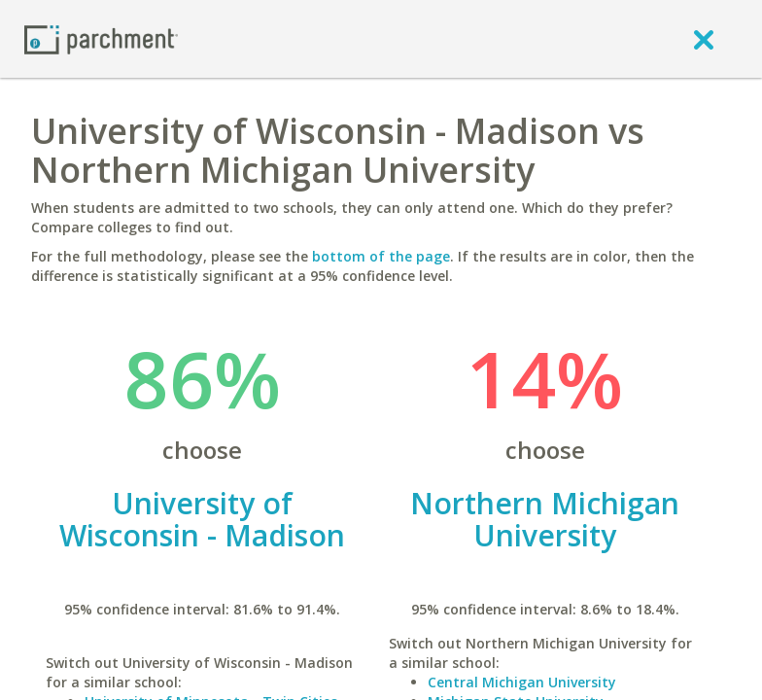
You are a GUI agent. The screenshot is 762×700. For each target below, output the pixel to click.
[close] (704, 39)
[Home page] (101, 38)
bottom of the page (381, 256)
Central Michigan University (522, 682)
